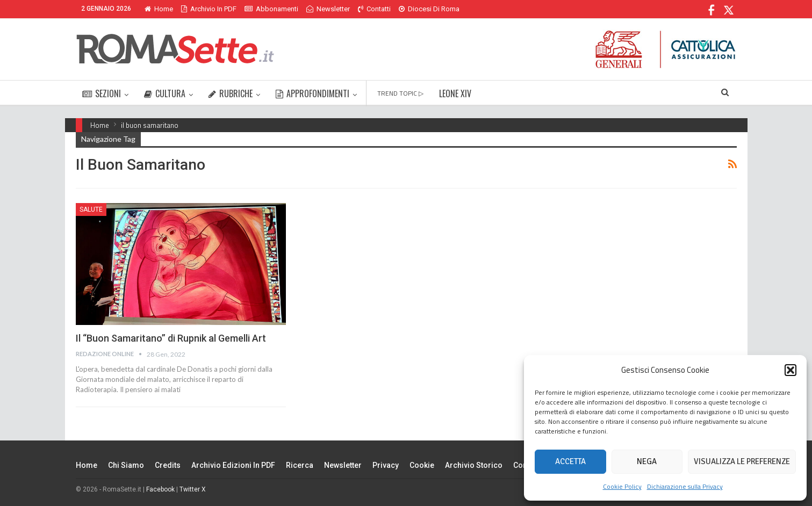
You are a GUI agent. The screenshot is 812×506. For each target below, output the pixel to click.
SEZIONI (102, 93)
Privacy (386, 465)
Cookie (422, 465)
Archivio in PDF (209, 9)
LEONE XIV (455, 93)
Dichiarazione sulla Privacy (685, 486)
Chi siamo (126, 465)
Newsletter (328, 9)
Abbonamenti (271, 9)
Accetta (570, 461)
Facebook (160, 489)
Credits (168, 465)
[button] (791, 370)
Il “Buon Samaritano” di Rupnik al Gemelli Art (171, 338)
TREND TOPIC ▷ (400, 93)
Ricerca (300, 465)
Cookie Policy (622, 486)
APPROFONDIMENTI (312, 93)
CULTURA (165, 93)
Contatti (374, 9)
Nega (647, 461)
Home (159, 9)
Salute (91, 209)
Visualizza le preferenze (742, 461)
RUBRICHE (231, 93)
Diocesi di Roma (429, 9)
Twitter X (193, 489)
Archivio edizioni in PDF (233, 465)
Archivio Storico (474, 465)
